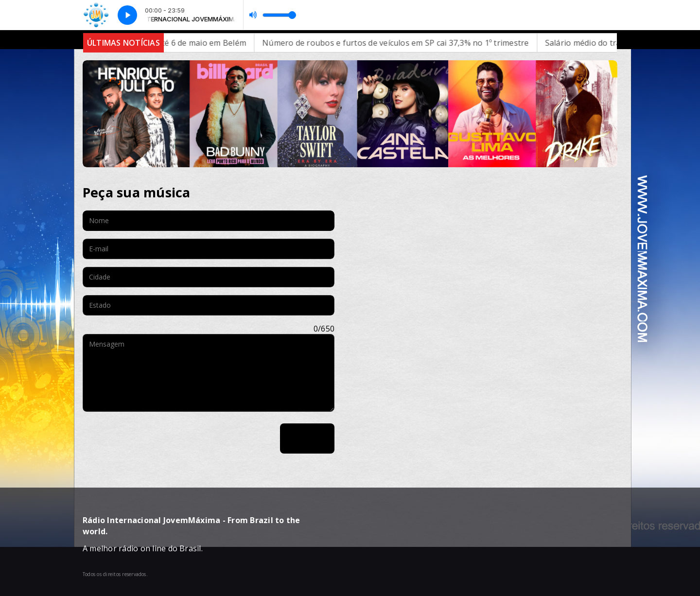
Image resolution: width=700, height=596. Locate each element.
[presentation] (157, 438)
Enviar (307, 438)
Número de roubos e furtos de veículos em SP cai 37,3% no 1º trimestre (410, 43)
